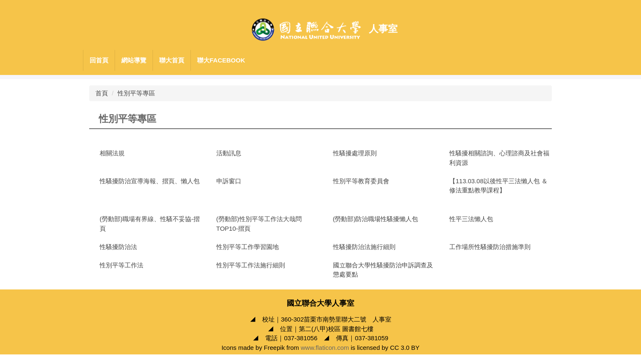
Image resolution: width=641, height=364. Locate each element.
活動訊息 (229, 153)
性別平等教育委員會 (361, 181)
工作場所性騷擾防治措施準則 (490, 247)
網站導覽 (134, 60)
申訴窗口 (229, 181)
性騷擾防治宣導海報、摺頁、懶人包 (150, 181)
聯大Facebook (221, 60)
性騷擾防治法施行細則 (364, 247)
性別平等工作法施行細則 (251, 265)
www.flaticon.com (325, 357)
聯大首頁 (172, 60)
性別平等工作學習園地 (248, 247)
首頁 (102, 93)
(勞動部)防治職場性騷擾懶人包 (376, 219)
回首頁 (99, 60)
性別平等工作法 (121, 265)
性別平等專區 (136, 93)
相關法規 (112, 153)
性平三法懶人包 (471, 219)
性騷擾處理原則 (355, 153)
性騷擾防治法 (118, 247)
